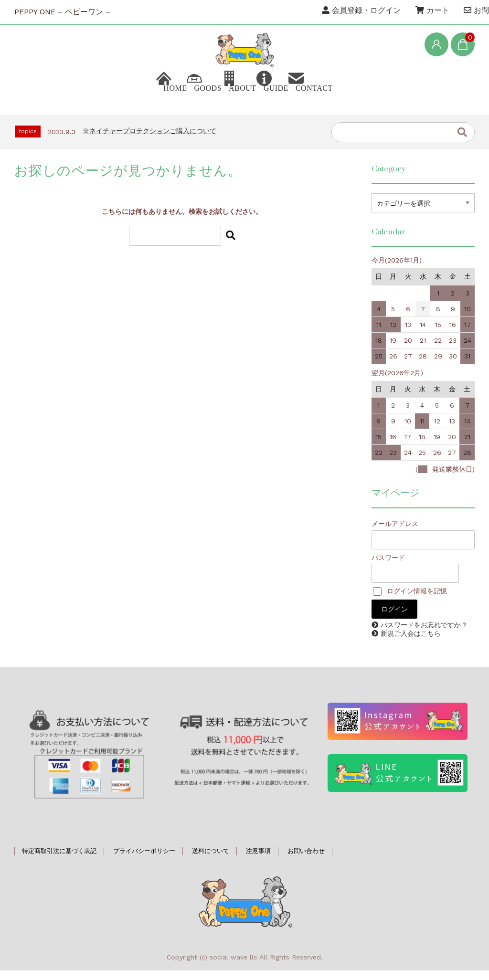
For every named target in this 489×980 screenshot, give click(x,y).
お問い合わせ (306, 860)
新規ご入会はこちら (411, 643)
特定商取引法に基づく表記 (59, 860)
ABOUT (239, 102)
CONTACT (370, 102)
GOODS (175, 102)
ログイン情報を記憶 (410, 601)
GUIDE (302, 102)
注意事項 (258, 860)
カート (432, 10)
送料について (211, 860)
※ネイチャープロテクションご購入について (149, 140)
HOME (113, 102)
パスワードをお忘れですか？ (424, 634)
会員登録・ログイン (361, 10)
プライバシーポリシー (144, 860)
